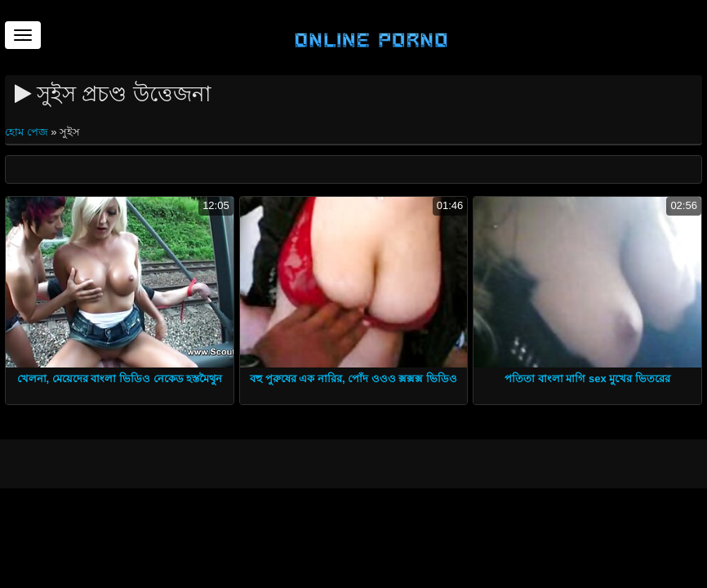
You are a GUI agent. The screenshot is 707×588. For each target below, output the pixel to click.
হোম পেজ (28, 132)
